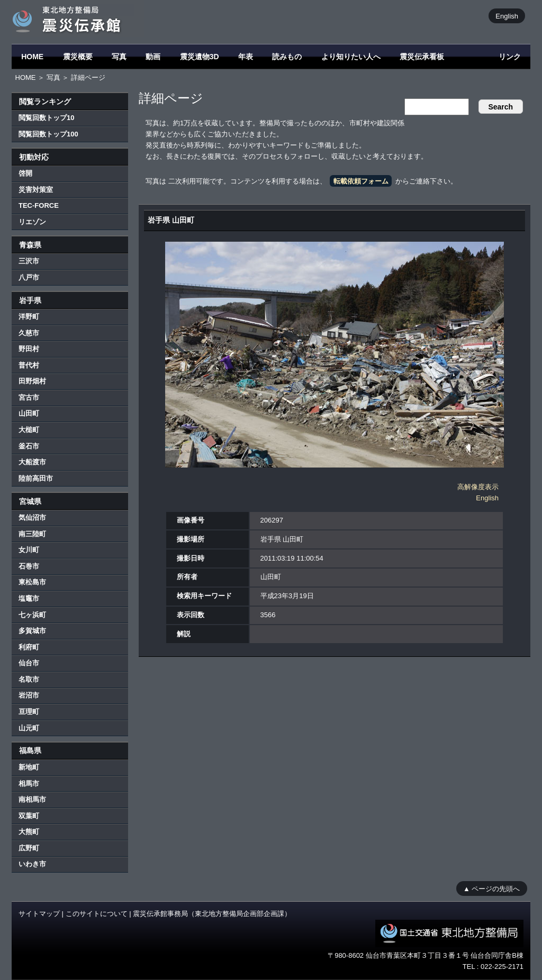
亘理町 (29, 712)
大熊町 (29, 832)
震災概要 (78, 57)
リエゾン (32, 222)
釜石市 (29, 446)
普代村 (29, 365)
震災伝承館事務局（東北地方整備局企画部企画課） (212, 914)
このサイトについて (97, 914)
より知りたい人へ (351, 57)
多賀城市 (32, 631)
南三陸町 (32, 534)
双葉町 (29, 816)
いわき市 (32, 864)
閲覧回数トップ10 (46, 118)
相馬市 (29, 784)
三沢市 (29, 261)
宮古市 (29, 397)
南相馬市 (32, 799)
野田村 (29, 349)
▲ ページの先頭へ (491, 888)
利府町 (29, 647)
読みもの (287, 57)
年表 (246, 57)
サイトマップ (39, 914)
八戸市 (29, 277)
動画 (153, 57)
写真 (119, 57)
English (507, 16)
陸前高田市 (36, 478)
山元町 (29, 728)
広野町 (29, 848)
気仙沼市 (32, 518)
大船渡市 (32, 462)
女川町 (29, 550)
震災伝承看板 (422, 57)
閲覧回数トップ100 (48, 134)
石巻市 (29, 566)
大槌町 (29, 430)
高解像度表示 (478, 487)
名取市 (29, 679)
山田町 (29, 413)
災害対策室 (36, 190)
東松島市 (32, 582)
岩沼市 (29, 695)
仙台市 (29, 663)
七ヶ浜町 (32, 615)
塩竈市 (29, 598)
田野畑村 (32, 381)
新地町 (29, 767)
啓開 (25, 173)
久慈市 (29, 333)
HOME (32, 57)
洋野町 (29, 317)
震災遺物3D (200, 57)
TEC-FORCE (39, 205)
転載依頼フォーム (361, 181)
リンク (510, 57)
